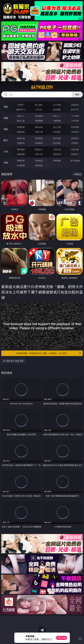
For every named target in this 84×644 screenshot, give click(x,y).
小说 (6, 151)
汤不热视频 (75, 161)
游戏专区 (75, 105)
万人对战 (57, 105)
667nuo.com (42, 87)
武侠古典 (75, 149)
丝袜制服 (39, 121)
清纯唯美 (39, 143)
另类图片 (75, 143)
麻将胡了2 (21, 109)
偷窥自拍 (21, 138)
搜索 (77, 94)
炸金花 (39, 109)
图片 (6, 140)
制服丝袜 (21, 132)
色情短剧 (39, 165)
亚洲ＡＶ (21, 116)
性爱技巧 (75, 154)
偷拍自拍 (39, 127)
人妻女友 (57, 149)
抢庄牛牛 (75, 109)
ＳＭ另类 (75, 121)
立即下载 (62, 638)
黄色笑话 (57, 154)
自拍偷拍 (39, 116)
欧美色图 (57, 138)
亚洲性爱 (21, 127)
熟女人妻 (21, 121)
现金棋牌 (57, 109)
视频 (6, 118)
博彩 (6, 107)
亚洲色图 (39, 138)
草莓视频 (57, 161)
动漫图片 (75, 138)
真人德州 (39, 105)
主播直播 (57, 121)
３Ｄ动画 (75, 116)
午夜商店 (39, 161)
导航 (6, 163)
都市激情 (21, 149)
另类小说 (39, 154)
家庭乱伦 (39, 149)
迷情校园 (21, 154)
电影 (6, 129)
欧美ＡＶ (57, 116)
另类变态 (75, 132)
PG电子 (21, 105)
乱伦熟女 (57, 132)
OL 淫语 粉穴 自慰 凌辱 (13, 361)
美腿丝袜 (21, 143)
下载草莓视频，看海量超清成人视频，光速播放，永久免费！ (48, 353)
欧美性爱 (75, 127)
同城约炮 (21, 161)
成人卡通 (57, 127)
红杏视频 (21, 165)
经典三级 (39, 132)
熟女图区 (57, 143)
